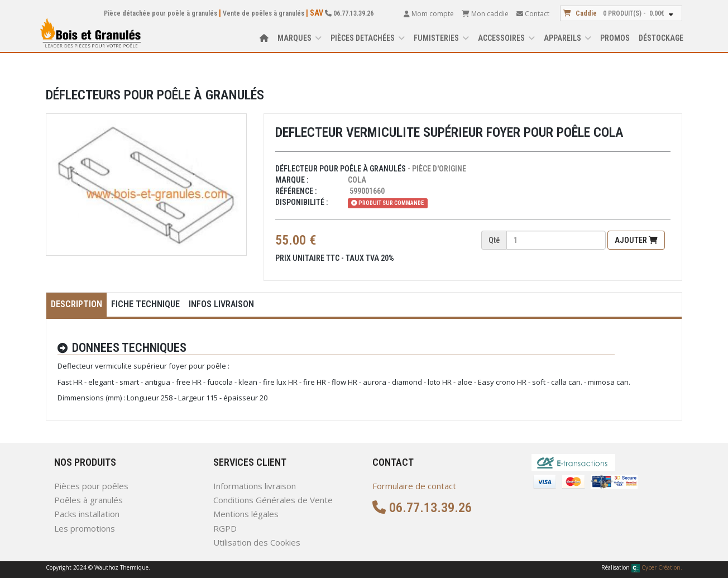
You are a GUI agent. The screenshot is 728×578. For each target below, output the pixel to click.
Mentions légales (246, 514)
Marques (300, 38)
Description (76, 304)
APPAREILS (567, 38)
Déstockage (661, 38)
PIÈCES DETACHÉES (368, 38)
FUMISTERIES (441, 38)
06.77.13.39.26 (349, 13)
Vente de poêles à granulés (264, 13)
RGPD (225, 528)
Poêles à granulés (88, 500)
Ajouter (636, 240)
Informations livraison (255, 486)
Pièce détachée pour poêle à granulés (161, 13)
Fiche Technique (145, 304)
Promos (615, 38)
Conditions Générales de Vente (273, 500)
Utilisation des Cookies (257, 542)
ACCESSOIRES (506, 38)
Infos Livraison (221, 304)
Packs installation (87, 514)
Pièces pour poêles (91, 486)
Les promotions (85, 528)
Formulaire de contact (414, 486)
